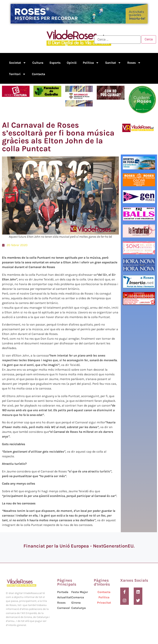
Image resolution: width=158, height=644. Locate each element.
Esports (55, 63)
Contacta (38, 74)
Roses (134, 63)
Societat (18, 63)
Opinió (72, 63)
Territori (17, 74)
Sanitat (113, 63)
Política (91, 63)
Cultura (38, 63)
